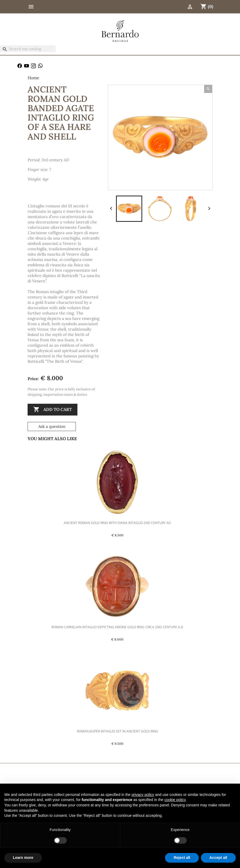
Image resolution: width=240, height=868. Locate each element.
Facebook (20, 66)
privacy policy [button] (143, 795)
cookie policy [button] (175, 800)
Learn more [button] (23, 858)
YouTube (27, 66)
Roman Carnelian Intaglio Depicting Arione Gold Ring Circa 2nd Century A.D (117, 627)
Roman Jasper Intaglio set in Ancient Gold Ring (117, 731)
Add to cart (52, 410)
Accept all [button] (218, 858)
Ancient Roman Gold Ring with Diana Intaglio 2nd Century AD (117, 523)
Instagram (33, 66)
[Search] (28, 49)
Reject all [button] (182, 858)
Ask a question (52, 426)
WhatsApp (40, 66)
